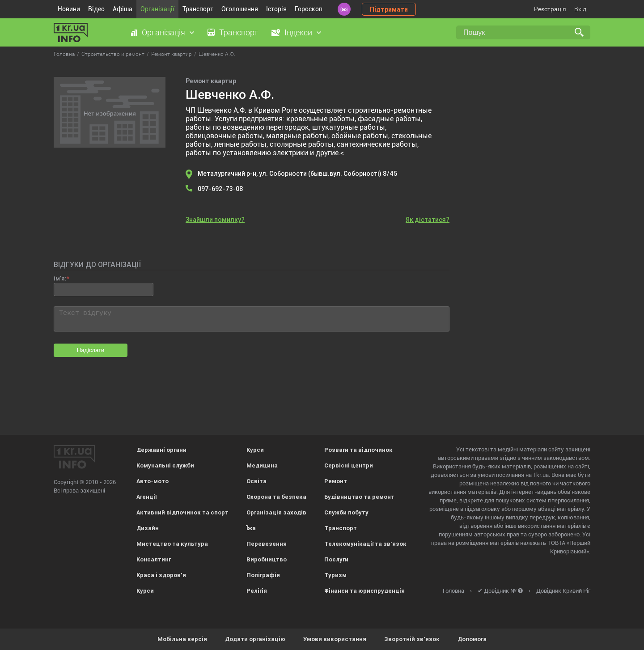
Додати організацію (255, 639)
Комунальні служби (165, 465)
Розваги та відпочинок (358, 450)
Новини (69, 9)
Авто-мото (153, 481)
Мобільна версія (182, 639)
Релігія (257, 591)
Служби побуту (346, 512)
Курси (145, 591)
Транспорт (198, 9)
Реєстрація (550, 9)
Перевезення (267, 544)
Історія (276, 9)
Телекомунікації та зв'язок (365, 544)
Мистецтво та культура (172, 544)
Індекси (298, 32)
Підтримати (389, 9)
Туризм (335, 575)
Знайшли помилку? (215, 220)
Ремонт (336, 481)
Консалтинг (154, 559)
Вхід (580, 9)
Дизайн (148, 528)
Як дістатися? (428, 220)
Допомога (472, 639)
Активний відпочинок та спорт (182, 512)
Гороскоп (309, 9)
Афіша (123, 9)
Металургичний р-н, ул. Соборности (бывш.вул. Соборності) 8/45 (297, 174)
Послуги (336, 559)
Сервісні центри (349, 465)
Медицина (262, 465)
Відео (96, 9)
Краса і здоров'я (161, 575)
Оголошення (240, 9)
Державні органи (161, 450)
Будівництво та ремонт (359, 497)
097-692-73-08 (220, 189)
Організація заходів (276, 512)
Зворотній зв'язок (412, 639)
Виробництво (267, 559)
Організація (163, 32)
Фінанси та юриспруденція (364, 591)
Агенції (146, 497)
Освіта (256, 481)
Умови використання (335, 639)
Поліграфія (263, 575)
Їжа (251, 528)
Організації (157, 9)
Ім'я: (60, 278)
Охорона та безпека (276, 497)
